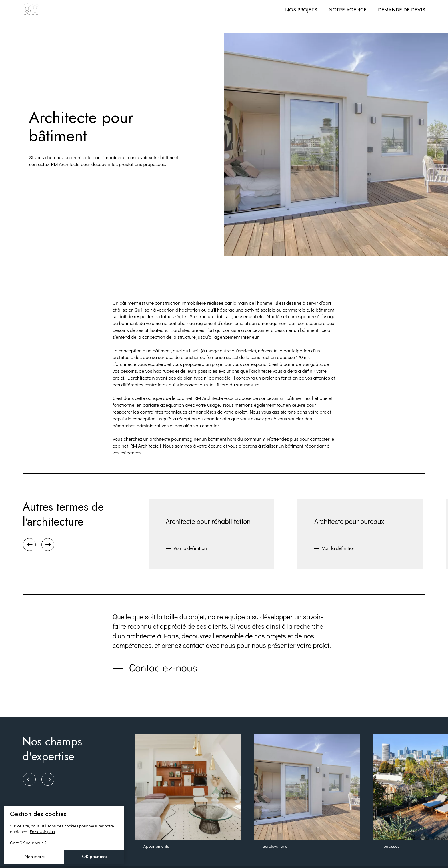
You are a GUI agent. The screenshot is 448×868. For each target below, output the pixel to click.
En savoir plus (42, 831)
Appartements (156, 846)
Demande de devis (402, 10)
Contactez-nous (163, 668)
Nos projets (301, 10)
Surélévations (275, 846)
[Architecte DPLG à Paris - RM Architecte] (31, 10)
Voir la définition (190, 548)
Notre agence (348, 10)
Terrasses (391, 846)
